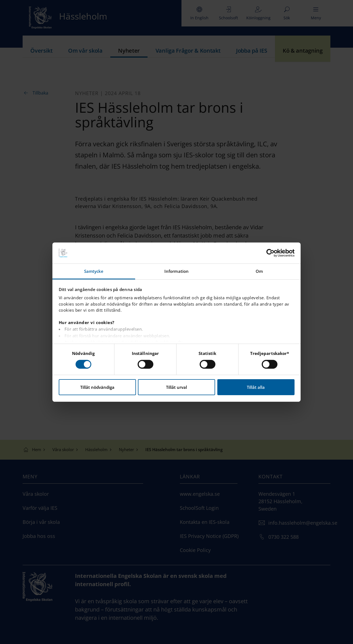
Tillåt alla (256, 387)
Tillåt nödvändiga (97, 387)
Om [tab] (259, 271)
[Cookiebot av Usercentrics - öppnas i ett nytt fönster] (270, 253)
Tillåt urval (176, 387)
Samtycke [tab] (94, 271)
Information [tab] (176, 271)
